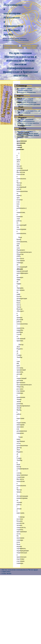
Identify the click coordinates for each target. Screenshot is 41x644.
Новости (18, 128)
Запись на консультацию (13, 48)
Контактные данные (30, 46)
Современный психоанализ (24, 116)
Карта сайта (32, 48)
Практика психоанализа (23, 108)
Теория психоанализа (22, 96)
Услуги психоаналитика (23, 85)
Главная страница (11, 46)
